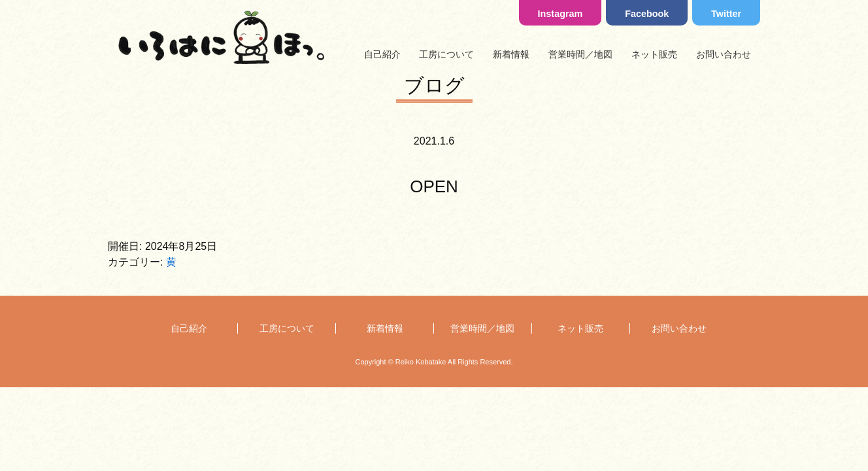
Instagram (560, 14)
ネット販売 (654, 54)
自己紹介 (382, 54)
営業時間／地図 (580, 54)
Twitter (726, 14)
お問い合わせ (724, 54)
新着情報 (511, 54)
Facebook (647, 14)
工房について (446, 54)
